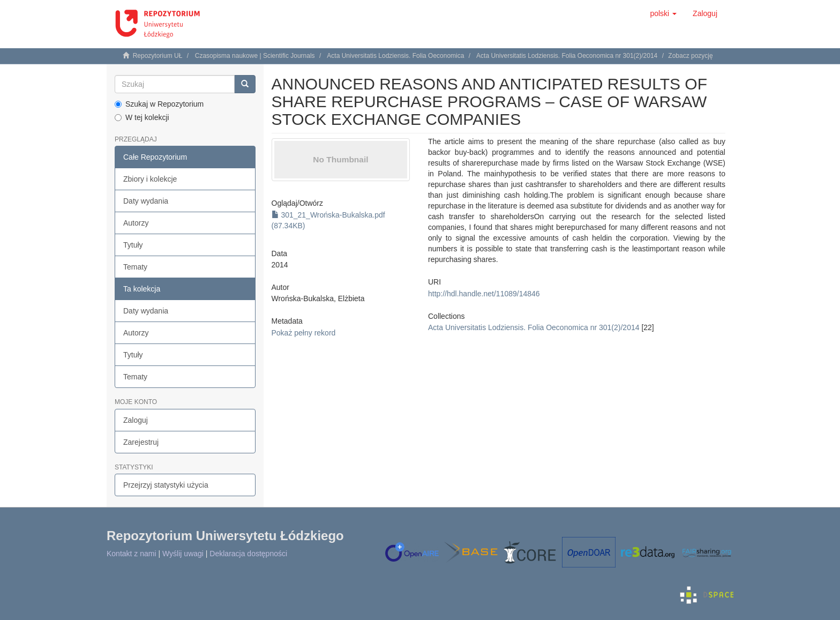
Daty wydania (146, 201)
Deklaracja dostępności (248, 554)
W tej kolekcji (142, 117)
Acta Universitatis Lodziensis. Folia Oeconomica (395, 56)
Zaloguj (136, 420)
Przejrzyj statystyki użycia (166, 485)
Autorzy (136, 223)
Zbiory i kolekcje (150, 179)
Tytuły (133, 245)
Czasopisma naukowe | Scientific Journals (255, 56)
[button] (663, 13)
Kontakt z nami (132, 554)
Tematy (135, 267)
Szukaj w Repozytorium (159, 104)
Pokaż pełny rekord (304, 333)
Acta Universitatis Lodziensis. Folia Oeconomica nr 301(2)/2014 (567, 56)
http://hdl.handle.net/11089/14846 (484, 294)
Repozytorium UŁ (158, 56)
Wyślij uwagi (183, 554)
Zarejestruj (141, 442)
